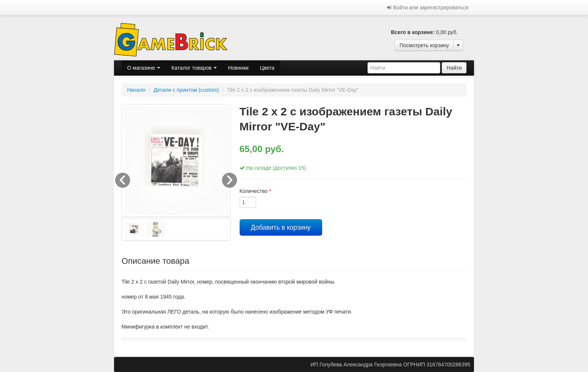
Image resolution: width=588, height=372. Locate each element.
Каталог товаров (194, 68)
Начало (136, 90)
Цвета (267, 68)
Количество (256, 191)
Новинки (238, 68)
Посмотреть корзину (424, 45)
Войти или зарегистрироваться (428, 7)
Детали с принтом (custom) (186, 90)
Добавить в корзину (281, 227)
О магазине (144, 68)
